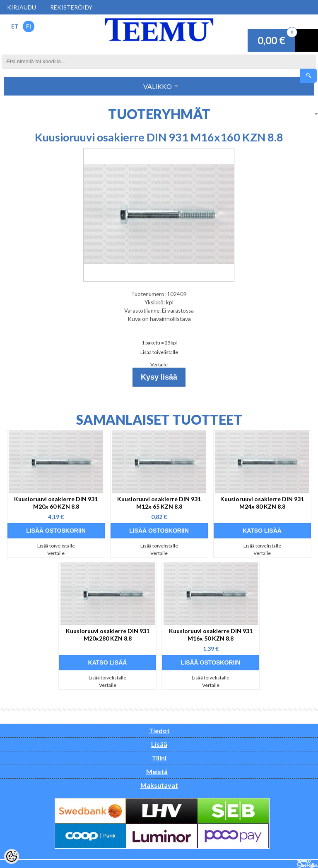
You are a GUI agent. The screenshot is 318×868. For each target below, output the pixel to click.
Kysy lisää (159, 377)
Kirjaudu (22, 7)
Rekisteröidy (71, 7)
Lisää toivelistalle (159, 352)
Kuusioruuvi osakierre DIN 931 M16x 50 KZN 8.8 (211, 635)
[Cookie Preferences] (12, 856)
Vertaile (159, 365)
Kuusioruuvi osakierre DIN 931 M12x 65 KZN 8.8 (159, 503)
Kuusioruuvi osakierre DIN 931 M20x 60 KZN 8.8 (56, 503)
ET (15, 26)
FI (29, 26)
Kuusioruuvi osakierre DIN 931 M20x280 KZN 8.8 (108, 635)
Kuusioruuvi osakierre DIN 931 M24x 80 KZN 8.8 (262, 503)
